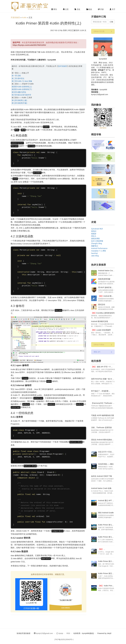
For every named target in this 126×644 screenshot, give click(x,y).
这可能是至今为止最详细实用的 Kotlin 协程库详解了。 (106, 284)
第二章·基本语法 (18, 78)
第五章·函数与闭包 (19, 92)
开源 (101, 9)
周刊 (54, 9)
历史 (77, 9)
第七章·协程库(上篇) (19, 100)
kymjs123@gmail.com (43, 630)
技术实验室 (63, 66)
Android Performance (99, 248)
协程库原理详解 (104, 279)
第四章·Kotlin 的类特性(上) (22, 87)
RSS (68, 630)
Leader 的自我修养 (104, 330)
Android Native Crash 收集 (101, 488)
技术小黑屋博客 (97, 241)
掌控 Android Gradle (106, 513)
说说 (89, 9)
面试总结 (102, 304)
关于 (112, 9)
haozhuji (94, 253)
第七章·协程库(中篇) (19, 103)
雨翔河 (94, 231)
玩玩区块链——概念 (106, 464)
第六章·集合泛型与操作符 (21, 95)
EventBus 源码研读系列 (105, 313)
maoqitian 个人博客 (99, 251)
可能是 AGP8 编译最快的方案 (103, 415)
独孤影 (94, 234)
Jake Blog (95, 256)
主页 (66, 9)
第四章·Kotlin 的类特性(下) (22, 89)
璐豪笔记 (95, 246)
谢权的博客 (95, 239)
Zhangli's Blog (97, 243)
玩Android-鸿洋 (97, 229)
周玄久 (94, 236)
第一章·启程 (16, 76)
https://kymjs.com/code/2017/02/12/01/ (29, 45)
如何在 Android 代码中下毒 (102, 476)
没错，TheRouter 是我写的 (102, 427)
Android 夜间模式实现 (100, 321)
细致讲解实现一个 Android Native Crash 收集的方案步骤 (106, 275)
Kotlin (24, 17)
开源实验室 (15, 17)
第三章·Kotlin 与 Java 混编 (22, 81)
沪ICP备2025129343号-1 (64, 637)
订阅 (111, 22)
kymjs (60, 630)
